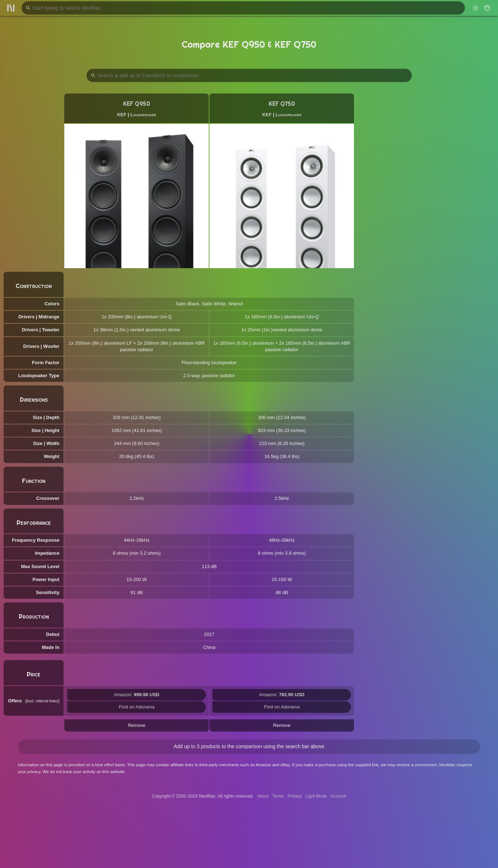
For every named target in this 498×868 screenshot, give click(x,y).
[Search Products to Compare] (249, 75)
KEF (122, 115)
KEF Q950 (137, 104)
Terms (278, 796)
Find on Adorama (137, 707)
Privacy (295, 796)
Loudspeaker (143, 115)
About (263, 796)
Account (338, 796)
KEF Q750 (282, 104)
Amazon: (137, 695)
